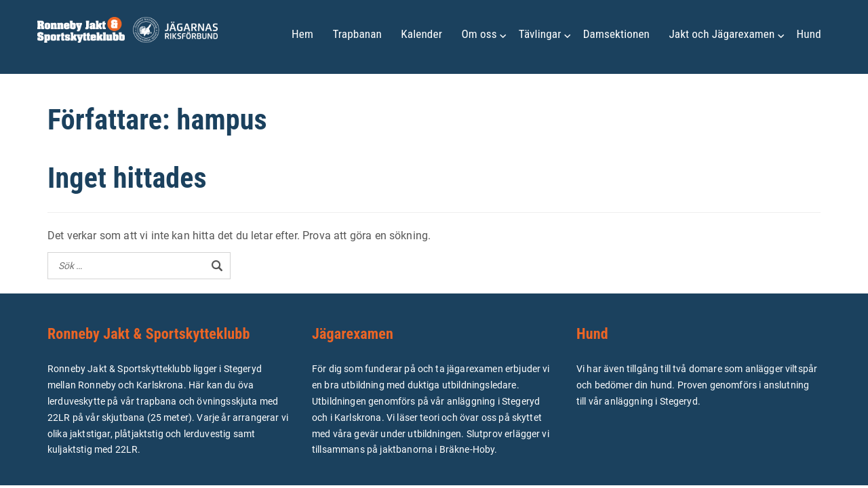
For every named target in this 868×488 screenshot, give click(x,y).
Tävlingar (540, 34)
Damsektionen (616, 34)
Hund (809, 34)
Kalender (421, 34)
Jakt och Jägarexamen (722, 34)
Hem (302, 34)
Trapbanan (357, 34)
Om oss (479, 34)
